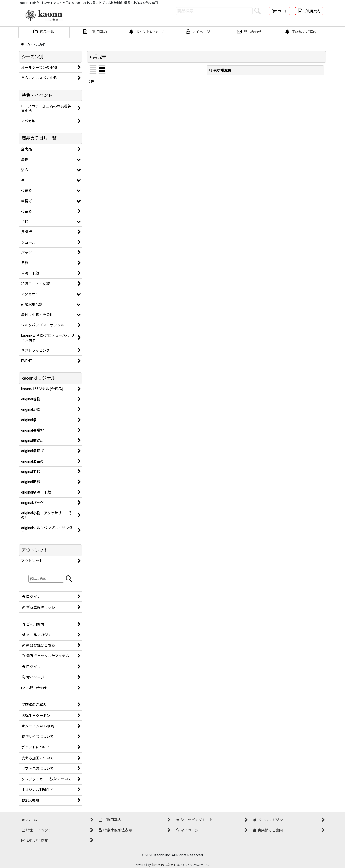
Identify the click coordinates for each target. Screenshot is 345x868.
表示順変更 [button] (220, 70)
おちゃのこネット (164, 865)
